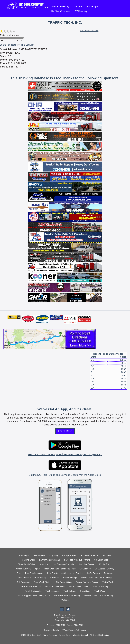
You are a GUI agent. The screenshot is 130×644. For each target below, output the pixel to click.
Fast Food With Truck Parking (77, 560)
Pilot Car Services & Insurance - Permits (65, 573)
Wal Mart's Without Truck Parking (99, 596)
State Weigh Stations (43, 582)
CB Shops (106, 555)
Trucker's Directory (52, 630)
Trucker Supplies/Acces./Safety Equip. (33, 596)
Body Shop (54, 555)
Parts (19, 573)
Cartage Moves (69, 555)
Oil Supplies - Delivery (104, 569)
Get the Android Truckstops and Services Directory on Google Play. (65, 454)
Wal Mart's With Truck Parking (67, 596)
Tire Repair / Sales (64, 582)
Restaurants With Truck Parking (32, 578)
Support (78, 6)
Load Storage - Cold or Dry (64, 564)
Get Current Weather (89, 31)
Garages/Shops (101, 560)
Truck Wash (100, 591)
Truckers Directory (60, 6)
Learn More (65, 431)
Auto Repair (24, 555)
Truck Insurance (53, 591)
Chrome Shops (29, 560)
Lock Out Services (87, 564)
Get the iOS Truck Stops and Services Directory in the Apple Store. (65, 475)
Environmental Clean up (50, 560)
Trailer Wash (108, 582)
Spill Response (23, 582)
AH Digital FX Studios (99, 635)
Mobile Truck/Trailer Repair (28, 569)
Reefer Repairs (93, 573)
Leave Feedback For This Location (17, 45)
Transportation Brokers (55, 587)
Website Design (80, 635)
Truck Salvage (70, 591)
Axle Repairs (39, 555)
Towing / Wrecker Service (87, 582)
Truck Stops (85, 591)
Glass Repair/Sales (26, 564)
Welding (65, 600)
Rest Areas (108, 573)
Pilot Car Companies (34, 573)
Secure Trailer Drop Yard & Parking (96, 578)
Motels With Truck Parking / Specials (60, 569)
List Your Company (60, 11)
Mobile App (92, 6)
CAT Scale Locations (89, 555)
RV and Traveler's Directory (74, 630)
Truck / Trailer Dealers (79, 587)
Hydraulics (43, 564)
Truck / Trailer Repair (101, 587)
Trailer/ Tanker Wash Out (30, 587)
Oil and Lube (85, 569)
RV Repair (55, 578)
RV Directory (81, 11)
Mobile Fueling (106, 564)
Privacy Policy (65, 635)
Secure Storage (70, 578)
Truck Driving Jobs (33, 591)
